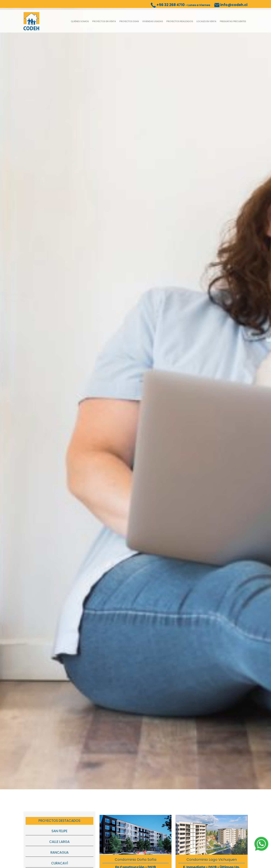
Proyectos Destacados (59, 822)
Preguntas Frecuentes (233, 22)
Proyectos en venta (104, 22)
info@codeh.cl (231, 5)
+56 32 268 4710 (180, 5)
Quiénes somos (80, 22)
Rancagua (60, 854)
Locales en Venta (206, 22)
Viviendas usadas (153, 22)
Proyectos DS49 (129, 22)
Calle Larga (59, 844)
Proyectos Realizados (180, 22)
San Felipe (59, 833)
